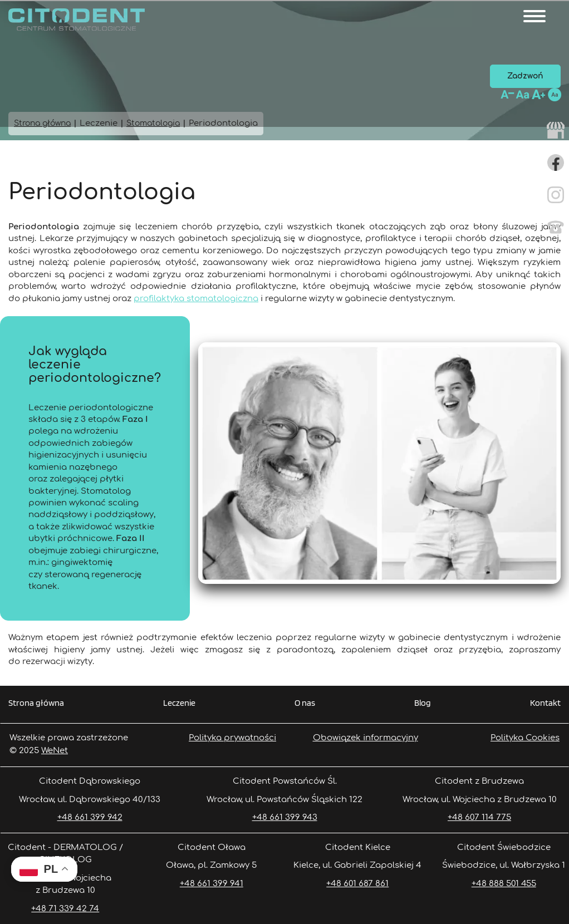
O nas (305, 703)
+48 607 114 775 (479, 817)
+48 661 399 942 (90, 817)
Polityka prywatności (232, 738)
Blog (423, 703)
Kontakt (545, 703)
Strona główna (36, 703)
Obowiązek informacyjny (366, 738)
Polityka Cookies (525, 738)
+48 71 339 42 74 (65, 909)
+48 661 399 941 (212, 884)
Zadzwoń (525, 76)
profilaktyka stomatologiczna (196, 299)
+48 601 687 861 (357, 884)
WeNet (55, 751)
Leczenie (179, 703)
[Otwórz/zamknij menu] (534, 16)
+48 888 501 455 (504, 884)
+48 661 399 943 (285, 817)
